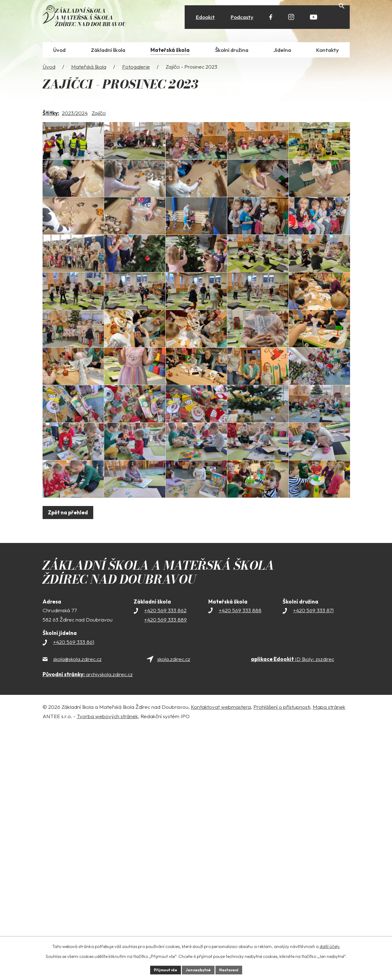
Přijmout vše (161, 969)
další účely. (330, 945)
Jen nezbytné (198, 969)
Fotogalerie (136, 70)
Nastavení (234, 969)
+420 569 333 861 (74, 893)
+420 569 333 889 (166, 871)
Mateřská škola (89, 70)
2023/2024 (75, 116)
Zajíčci (99, 116)
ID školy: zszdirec (293, 911)
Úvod (49, 70)
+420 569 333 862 (165, 862)
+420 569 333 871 (313, 862)
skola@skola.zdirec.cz (77, 911)
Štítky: (51, 116)
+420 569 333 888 (240, 862)
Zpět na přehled (70, 764)
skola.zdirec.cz (174, 911)
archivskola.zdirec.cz (88, 926)
